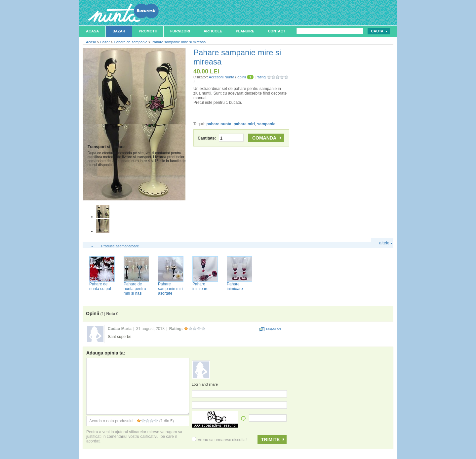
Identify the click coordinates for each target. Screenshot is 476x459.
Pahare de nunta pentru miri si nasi (135, 289)
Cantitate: (221, 138)
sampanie (266, 124)
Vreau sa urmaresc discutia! (219, 440)
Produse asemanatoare (120, 246)
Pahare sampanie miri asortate (170, 289)
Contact (277, 31)
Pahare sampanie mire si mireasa (178, 42)
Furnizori (180, 31)
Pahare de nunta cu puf (100, 286)
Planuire (245, 31)
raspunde (270, 328)
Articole (213, 31)
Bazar (119, 31)
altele (385, 243)
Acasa (92, 31)
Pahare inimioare (200, 286)
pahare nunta (219, 124)
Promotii (148, 31)
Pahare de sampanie (131, 42)
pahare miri (244, 124)
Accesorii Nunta (221, 77)
